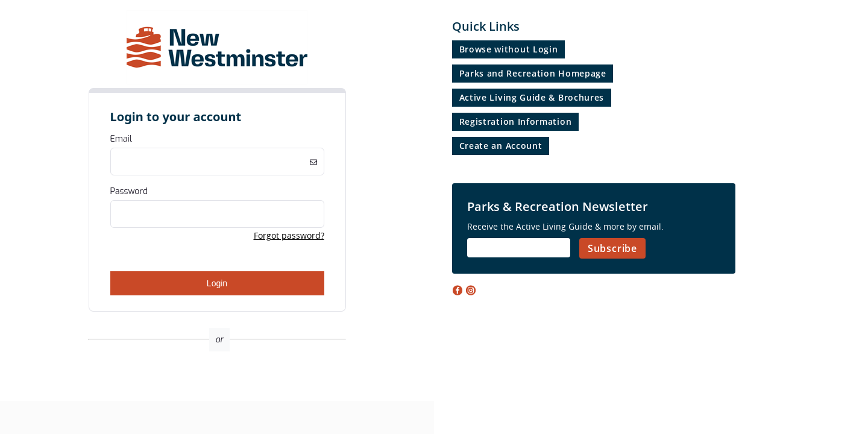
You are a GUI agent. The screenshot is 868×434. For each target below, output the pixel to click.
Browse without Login (509, 49)
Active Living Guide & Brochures (532, 97)
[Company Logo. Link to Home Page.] (217, 82)
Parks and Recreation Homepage (533, 73)
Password (129, 191)
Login (217, 283)
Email (121, 139)
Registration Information (516, 121)
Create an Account (501, 146)
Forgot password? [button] (289, 235)
